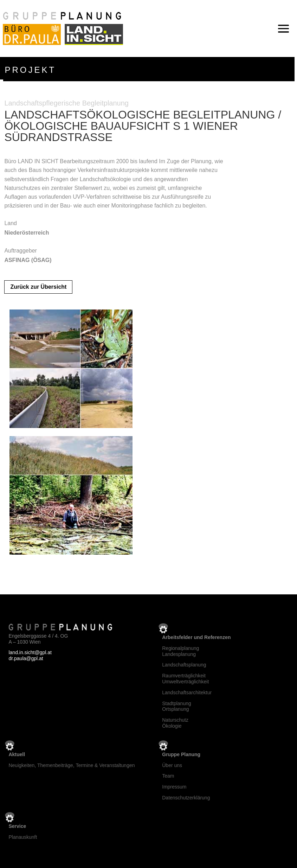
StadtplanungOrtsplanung (177, 706)
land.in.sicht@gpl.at (30, 652)
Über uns (172, 765)
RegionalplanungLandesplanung (180, 651)
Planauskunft (23, 837)
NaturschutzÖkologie (175, 723)
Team (168, 776)
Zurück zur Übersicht (38, 287)
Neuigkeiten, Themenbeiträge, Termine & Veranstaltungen (72, 765)
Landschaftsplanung (184, 665)
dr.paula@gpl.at (26, 658)
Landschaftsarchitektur (187, 693)
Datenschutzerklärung (186, 798)
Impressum (174, 787)
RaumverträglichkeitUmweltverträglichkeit (185, 679)
